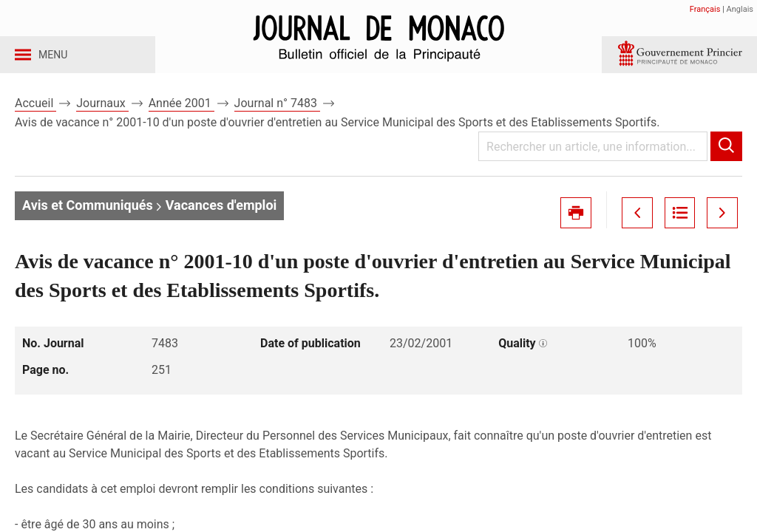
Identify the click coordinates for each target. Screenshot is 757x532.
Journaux (102, 117)
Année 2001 (181, 117)
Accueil (35, 117)
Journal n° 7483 (277, 117)
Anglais (740, 9)
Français (705, 9)
